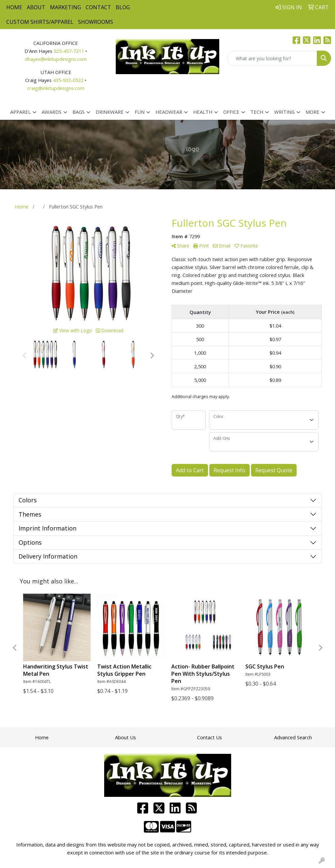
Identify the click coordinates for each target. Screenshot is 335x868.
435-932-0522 (68, 80)
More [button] (313, 112)
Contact (98, 7)
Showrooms (96, 22)
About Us (126, 737)
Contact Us (209, 737)
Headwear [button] (169, 112)
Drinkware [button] (110, 112)
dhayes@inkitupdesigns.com (56, 59)
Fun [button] (140, 112)
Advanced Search (293, 737)
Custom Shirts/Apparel (40, 22)
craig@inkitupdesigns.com (56, 88)
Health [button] (203, 112)
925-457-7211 (69, 51)
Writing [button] (284, 112)
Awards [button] (52, 112)
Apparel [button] (21, 112)
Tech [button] (257, 112)
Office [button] (231, 112)
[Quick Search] (272, 58)
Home (14, 7)
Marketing (65, 7)
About (36, 7)
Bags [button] (79, 112)
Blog (123, 7)
